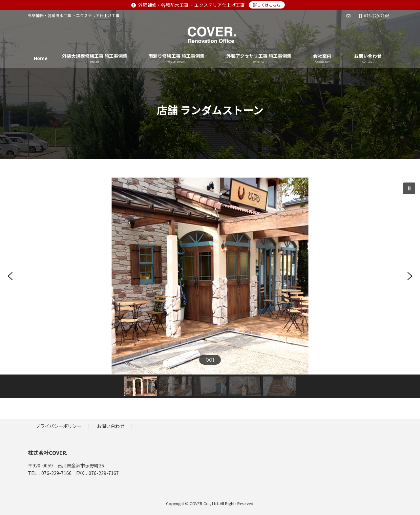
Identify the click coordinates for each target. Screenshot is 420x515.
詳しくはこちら (267, 5)
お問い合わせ (111, 426)
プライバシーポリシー (58, 426)
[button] (409, 188)
